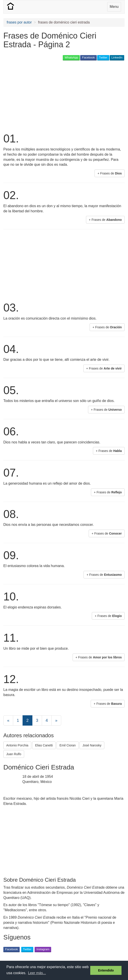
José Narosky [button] (92, 745)
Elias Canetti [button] (44, 745)
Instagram (43, 949)
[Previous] (8, 720)
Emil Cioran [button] (67, 745)
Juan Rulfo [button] (14, 754)
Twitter (103, 57)
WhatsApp (71, 57)
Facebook (88, 57)
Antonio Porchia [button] (17, 745)
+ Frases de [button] (110, 173)
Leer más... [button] (37, 973)
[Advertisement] (56, 96)
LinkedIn (117, 57)
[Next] (56, 720)
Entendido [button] (106, 970)
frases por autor (19, 22)
